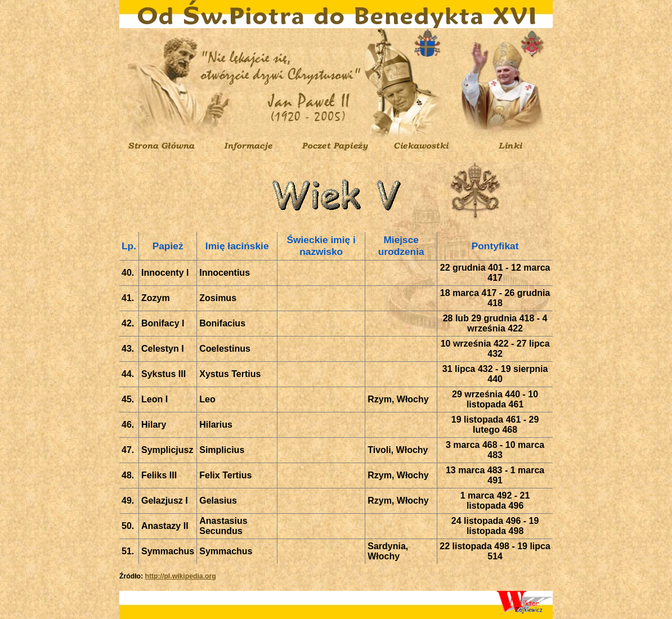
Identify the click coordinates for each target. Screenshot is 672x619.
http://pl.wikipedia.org (180, 576)
